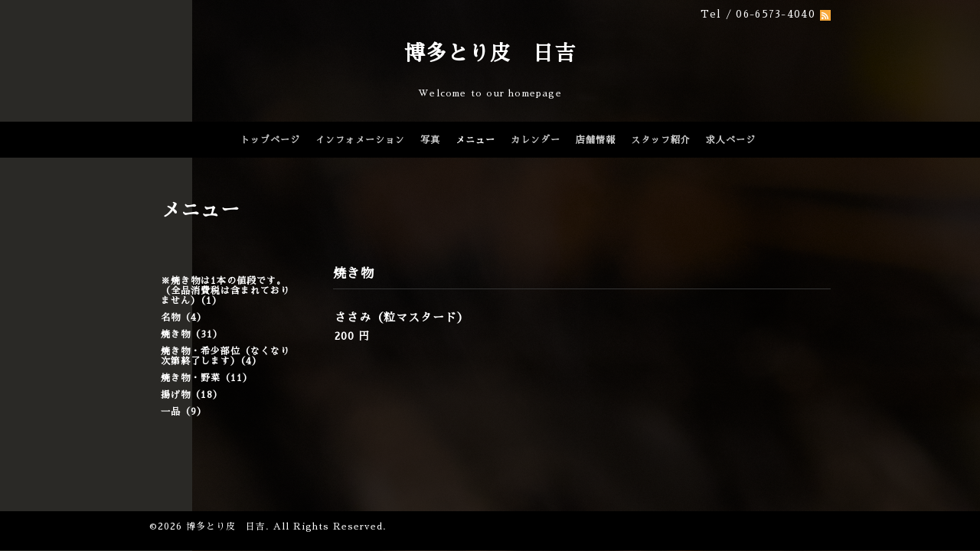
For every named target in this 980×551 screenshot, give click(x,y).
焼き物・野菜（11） (207, 378)
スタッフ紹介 (661, 140)
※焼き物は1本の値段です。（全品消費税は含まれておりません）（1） (225, 291)
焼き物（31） (192, 334)
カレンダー (536, 140)
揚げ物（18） (192, 395)
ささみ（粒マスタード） (402, 317)
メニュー (475, 140)
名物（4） (184, 318)
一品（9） (184, 412)
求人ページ (731, 140)
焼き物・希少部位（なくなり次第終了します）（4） (225, 356)
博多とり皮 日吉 (490, 53)
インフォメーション (360, 140)
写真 (430, 140)
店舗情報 (596, 140)
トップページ (270, 140)
